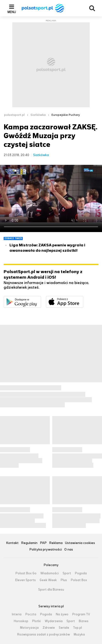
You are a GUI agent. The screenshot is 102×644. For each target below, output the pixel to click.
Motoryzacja (29, 628)
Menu (12, 12)
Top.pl (77, 628)
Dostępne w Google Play (41, 299)
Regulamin (29, 543)
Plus (64, 580)
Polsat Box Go (26, 573)
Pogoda (81, 573)
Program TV (81, 614)
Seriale (64, 628)
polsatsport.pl (14, 115)
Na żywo (62, 614)
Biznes (84, 621)
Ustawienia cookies (80, 543)
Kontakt (12, 543)
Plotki (36, 621)
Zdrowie (49, 628)
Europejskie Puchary (66, 115)
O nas (69, 550)
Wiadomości (50, 573)
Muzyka (79, 635)
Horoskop (21, 621)
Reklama (56, 543)
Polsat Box (79, 580)
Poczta (31, 614)
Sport (67, 573)
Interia (17, 614)
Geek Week (48, 580)
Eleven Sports (25, 580)
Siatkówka (38, 115)
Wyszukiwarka (92, 8)
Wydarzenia (54, 621)
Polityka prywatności (46, 550)
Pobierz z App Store (83, 299)
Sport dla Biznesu (51, 590)
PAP (43, 543)
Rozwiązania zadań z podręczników (44, 635)
